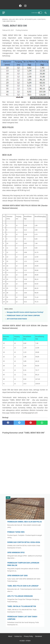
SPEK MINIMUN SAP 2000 (17, 576)
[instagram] (25, 6)
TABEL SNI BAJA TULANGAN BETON (22, 606)
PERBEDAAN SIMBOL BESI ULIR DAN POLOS (25, 522)
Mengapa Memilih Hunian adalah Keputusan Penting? (25, 312)
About (10, 636)
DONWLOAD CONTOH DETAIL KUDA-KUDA (24, 542)
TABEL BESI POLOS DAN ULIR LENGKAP (23, 586)
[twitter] (19, 423)
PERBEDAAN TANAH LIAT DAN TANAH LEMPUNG (23, 316)
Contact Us (18, 636)
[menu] (5, 13)
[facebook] (20, 6)
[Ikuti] (30, 6)
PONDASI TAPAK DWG (16, 532)
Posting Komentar (22, 30)
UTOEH (28, 641)
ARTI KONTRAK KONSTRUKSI (17, 319)
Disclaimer (39, 636)
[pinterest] (31, 423)
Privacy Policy (28, 636)
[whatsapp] (42, 423)
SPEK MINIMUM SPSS (16, 553)
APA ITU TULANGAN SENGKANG (20, 596)
